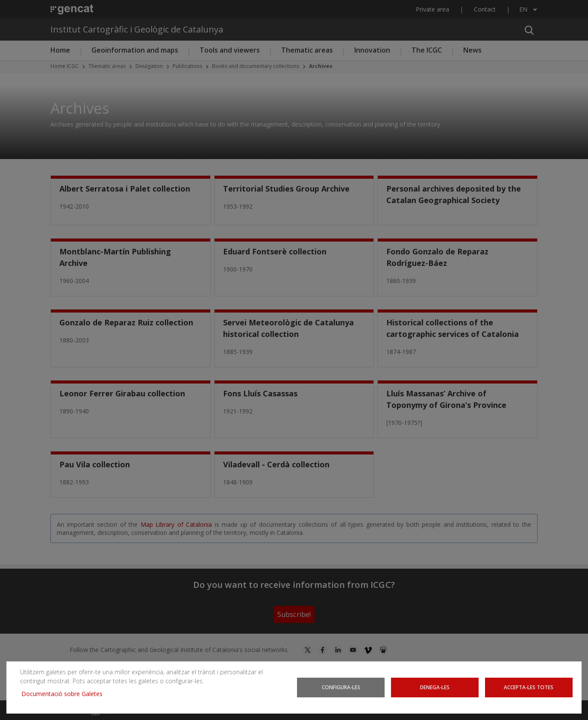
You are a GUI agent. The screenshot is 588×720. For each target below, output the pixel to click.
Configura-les (341, 687)
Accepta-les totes (529, 687)
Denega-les (435, 687)
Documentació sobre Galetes (65, 694)
